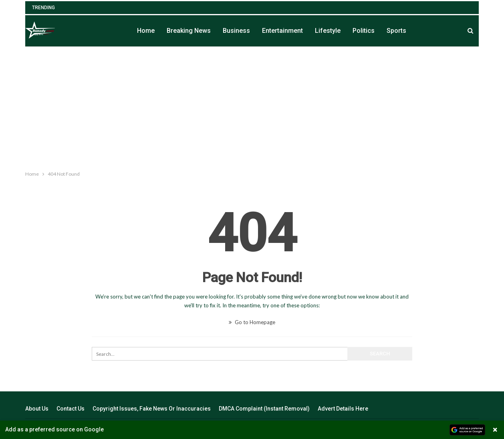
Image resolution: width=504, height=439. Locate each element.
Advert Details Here (343, 409)
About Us (37, 409)
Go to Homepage (252, 322)
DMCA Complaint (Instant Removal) (264, 409)
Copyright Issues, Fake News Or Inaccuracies (152, 409)
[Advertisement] (252, 107)
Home (146, 31)
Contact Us (71, 409)
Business (236, 31)
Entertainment (282, 31)
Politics (364, 31)
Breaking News (189, 31)
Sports (396, 31)
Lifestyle (328, 31)
